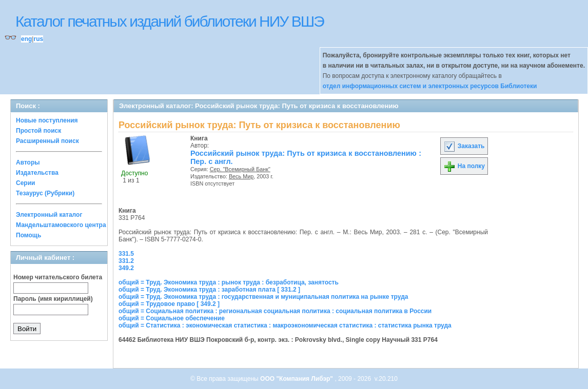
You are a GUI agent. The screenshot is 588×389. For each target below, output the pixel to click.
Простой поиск (38, 131)
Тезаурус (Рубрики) (45, 193)
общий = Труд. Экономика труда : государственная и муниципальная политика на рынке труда (263, 297)
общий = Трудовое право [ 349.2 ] (169, 304)
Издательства (37, 173)
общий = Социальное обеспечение (172, 318)
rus (38, 39)
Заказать (464, 146)
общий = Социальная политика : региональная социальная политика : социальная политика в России (275, 311)
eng (26, 39)
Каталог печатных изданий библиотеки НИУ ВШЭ (170, 21)
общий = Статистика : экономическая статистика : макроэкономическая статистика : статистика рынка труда (285, 325)
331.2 (126, 261)
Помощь (28, 235)
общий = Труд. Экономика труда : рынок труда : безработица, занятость (229, 282)
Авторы (28, 162)
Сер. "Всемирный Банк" (240, 169)
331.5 (126, 254)
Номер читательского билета (58, 277)
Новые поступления (47, 120)
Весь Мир (241, 176)
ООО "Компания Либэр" (297, 379)
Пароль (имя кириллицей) (53, 299)
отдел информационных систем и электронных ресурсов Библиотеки (430, 86)
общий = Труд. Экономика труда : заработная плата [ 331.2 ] (209, 290)
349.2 (126, 268)
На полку (464, 166)
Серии (25, 183)
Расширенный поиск (47, 141)
